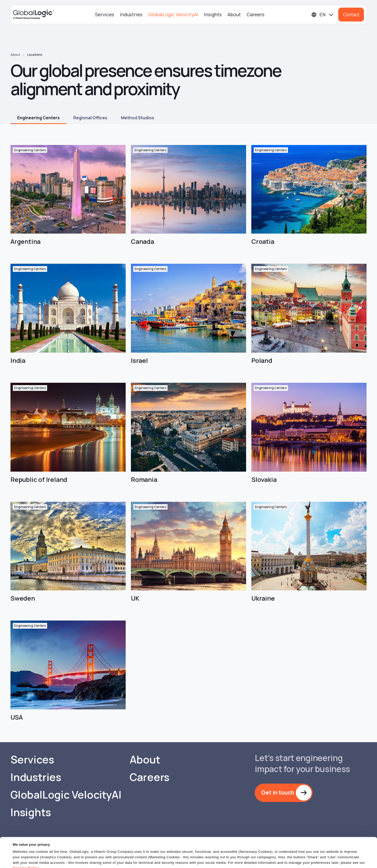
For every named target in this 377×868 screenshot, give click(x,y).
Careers (256, 14)
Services (105, 14)
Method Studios (138, 118)
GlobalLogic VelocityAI (173, 14)
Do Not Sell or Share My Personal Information (313, 859)
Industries (131, 14)
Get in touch (278, 792)
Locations (35, 55)
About (234, 14)
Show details (23, 861)
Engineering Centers (38, 118)
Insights (213, 14)
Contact (351, 15)
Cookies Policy (26, 848)
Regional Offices (90, 118)
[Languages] (323, 15)
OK (243, 859)
